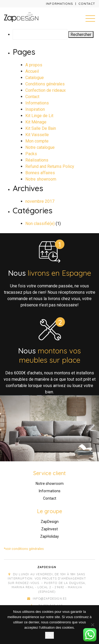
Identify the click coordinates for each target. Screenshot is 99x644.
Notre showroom (41, 179)
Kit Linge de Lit (39, 116)
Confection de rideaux (46, 90)
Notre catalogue (40, 147)
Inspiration (35, 109)
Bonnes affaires (40, 173)
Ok (49, 635)
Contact (87, 4)
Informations (60, 4)
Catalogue (35, 78)
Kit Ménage (36, 122)
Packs (31, 154)
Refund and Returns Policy (50, 166)
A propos (34, 65)
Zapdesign (47, 567)
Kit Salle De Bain (41, 128)
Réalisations (37, 160)
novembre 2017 (40, 201)
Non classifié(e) (40, 224)
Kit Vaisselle (37, 135)
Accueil (32, 71)
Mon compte (37, 141)
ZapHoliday (49, 536)
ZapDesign (50, 522)
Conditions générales (45, 84)
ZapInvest (49, 529)
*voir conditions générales (24, 549)
